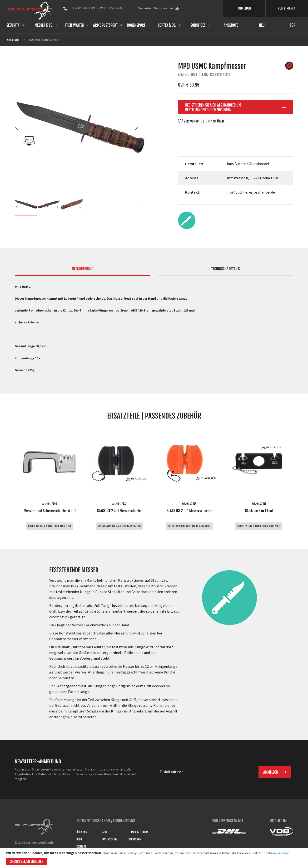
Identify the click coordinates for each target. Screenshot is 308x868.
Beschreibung (83, 269)
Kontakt (81, 846)
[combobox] (185, 8)
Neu (262, 25)
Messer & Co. (44, 25)
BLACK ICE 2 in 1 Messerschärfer (119, 511)
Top (293, 25)
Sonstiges (198, 25)
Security (13, 25)
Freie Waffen (75, 25)
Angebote (231, 25)
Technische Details (225, 269)
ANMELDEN (244, 8)
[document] (155, 858)
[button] (24, 127)
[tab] (83, 271)
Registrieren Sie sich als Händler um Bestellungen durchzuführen (213, 107)
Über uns (82, 832)
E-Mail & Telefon (139, 832)
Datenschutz (110, 839)
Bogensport (136, 25)
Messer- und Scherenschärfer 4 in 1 (50, 511)
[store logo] (31, 11)
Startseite (14, 40)
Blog (79, 839)
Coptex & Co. (167, 25)
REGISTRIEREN (287, 8)
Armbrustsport (105, 25)
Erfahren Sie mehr (276, 853)
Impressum (135, 839)
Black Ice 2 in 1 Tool (259, 511)
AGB (104, 832)
